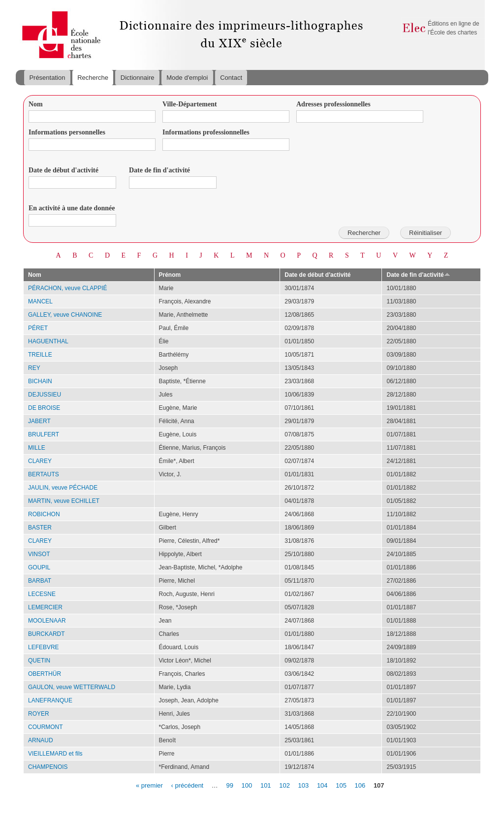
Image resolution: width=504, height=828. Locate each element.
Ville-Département (190, 104)
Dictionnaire (138, 78)
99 (229, 785)
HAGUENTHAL (48, 341)
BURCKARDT (47, 634)
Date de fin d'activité (159, 170)
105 (341, 785)
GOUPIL (39, 567)
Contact (231, 78)
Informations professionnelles (206, 132)
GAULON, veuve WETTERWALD (72, 687)
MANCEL (40, 301)
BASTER (40, 528)
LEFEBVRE (44, 647)
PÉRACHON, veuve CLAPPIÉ (68, 288)
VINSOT (39, 554)
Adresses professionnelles (333, 104)
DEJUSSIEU (45, 395)
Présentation (47, 78)
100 (247, 785)
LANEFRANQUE (50, 700)
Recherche (93, 78)
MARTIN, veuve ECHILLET (64, 501)
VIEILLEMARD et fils (55, 754)
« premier (149, 785)
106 (360, 785)
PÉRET (38, 328)
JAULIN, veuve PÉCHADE (63, 488)
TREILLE (40, 355)
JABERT (39, 421)
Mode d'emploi (187, 78)
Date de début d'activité (63, 170)
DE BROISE (44, 408)
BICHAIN (40, 381)
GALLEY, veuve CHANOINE (65, 315)
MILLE (37, 448)
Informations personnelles (67, 132)
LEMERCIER (45, 607)
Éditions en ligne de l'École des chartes (454, 28)
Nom (36, 104)
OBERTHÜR (45, 674)
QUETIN (39, 661)
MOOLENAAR (47, 621)
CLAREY (40, 461)
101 (266, 785)
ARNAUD (41, 740)
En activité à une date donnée (72, 208)
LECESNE (42, 594)
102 (284, 785)
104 (322, 785)
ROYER (39, 714)
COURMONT (46, 727)
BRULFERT (44, 434)
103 (304, 785)
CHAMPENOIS (48, 767)
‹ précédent (187, 785)
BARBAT (40, 581)
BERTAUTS (44, 474)
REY (34, 368)
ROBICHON (44, 514)
